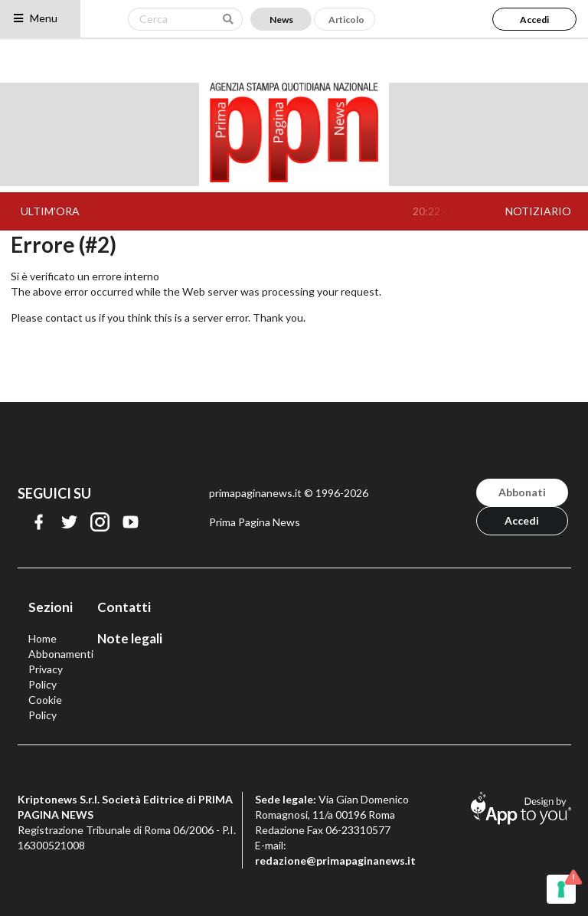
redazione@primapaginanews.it (335, 860)
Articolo (346, 20)
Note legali (130, 638)
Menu (35, 18)
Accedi (534, 20)
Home (42, 638)
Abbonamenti (61, 654)
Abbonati (522, 492)
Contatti (124, 607)
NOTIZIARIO (538, 211)
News (281, 20)
